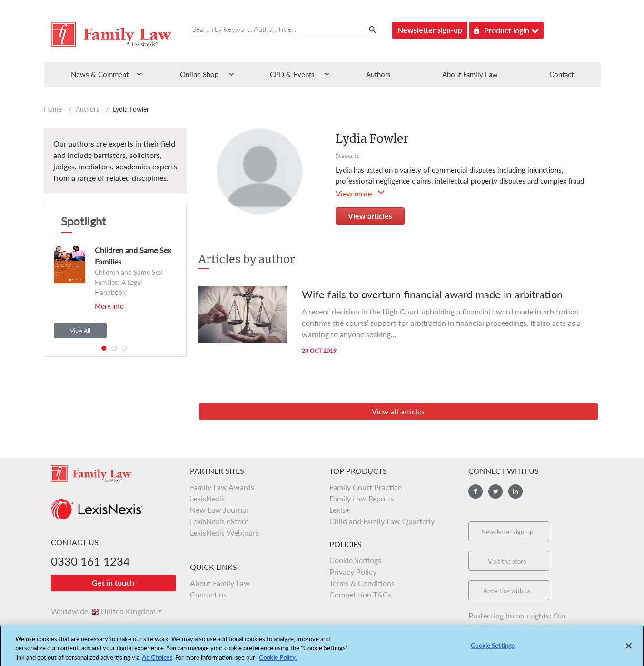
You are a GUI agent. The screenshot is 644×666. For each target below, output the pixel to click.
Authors (378, 74)
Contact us (208, 594)
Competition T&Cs (360, 594)
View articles (370, 216)
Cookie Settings (355, 560)
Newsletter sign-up (430, 30)
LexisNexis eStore (219, 521)
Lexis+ (340, 510)
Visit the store (507, 561)
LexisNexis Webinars (224, 533)
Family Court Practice (366, 487)
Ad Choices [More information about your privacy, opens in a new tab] (157, 662)
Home (53, 109)
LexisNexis (207, 498)
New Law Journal (219, 510)
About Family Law (470, 74)
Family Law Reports (362, 498)
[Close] (629, 650)
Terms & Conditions (362, 583)
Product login (506, 29)
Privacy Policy (353, 572)
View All (80, 330)
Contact (561, 74)
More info (109, 306)
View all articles (398, 411)
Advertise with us (507, 591)
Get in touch (113, 583)
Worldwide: (66, 611)
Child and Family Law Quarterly (382, 521)
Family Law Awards (222, 487)
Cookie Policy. (278, 662)
